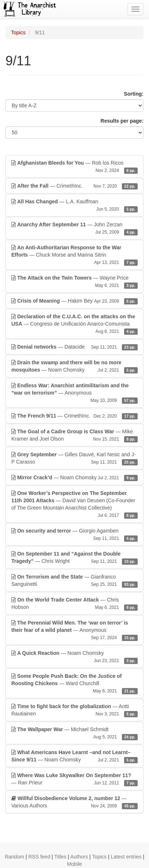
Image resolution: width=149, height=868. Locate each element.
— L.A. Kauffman (74, 206)
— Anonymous (74, 393)
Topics (18, 32)
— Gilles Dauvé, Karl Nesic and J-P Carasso (74, 458)
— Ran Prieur (74, 779)
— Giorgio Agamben (74, 535)
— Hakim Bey (74, 301)
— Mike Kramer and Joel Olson (74, 435)
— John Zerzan (74, 228)
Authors (79, 857)
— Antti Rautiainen (74, 710)
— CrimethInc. (74, 186)
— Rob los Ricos (74, 167)
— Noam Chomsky (74, 366)
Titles (60, 857)
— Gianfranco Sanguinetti (74, 581)
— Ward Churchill (74, 684)
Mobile (74, 864)
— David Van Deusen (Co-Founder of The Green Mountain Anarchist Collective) (74, 504)
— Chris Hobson (74, 604)
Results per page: (122, 121)
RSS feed (39, 857)
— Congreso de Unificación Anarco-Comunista (74, 324)
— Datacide (74, 347)
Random (14, 857)
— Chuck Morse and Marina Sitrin (74, 255)
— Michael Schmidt (74, 733)
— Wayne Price (74, 282)
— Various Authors (74, 802)
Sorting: (134, 94)
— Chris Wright (74, 558)
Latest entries (126, 857)
